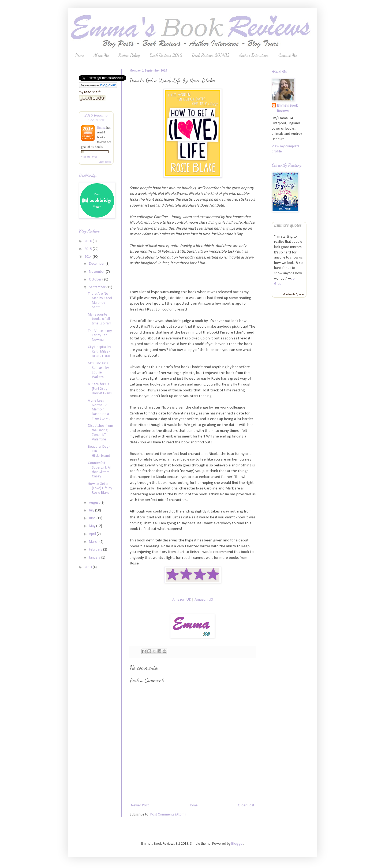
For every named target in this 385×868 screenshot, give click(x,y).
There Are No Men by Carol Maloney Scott (100, 300)
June (93, 518)
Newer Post (140, 805)
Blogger (237, 844)
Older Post (246, 805)
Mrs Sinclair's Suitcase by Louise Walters (98, 370)
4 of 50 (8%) (89, 157)
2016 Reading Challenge (96, 117)
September (98, 287)
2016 (89, 241)
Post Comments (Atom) (168, 815)
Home (80, 55)
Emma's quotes (288, 225)
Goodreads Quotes (294, 295)
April (93, 534)
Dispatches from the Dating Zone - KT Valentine (100, 433)
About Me (101, 55)
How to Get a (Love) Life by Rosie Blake (100, 489)
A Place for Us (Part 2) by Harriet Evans (100, 389)
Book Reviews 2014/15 (211, 55)
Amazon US (204, 600)
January (95, 558)
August (95, 503)
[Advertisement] (95, 659)
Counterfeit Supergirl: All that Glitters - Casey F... (100, 470)
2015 (89, 249)
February (96, 550)
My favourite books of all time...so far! (100, 319)
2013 (89, 567)
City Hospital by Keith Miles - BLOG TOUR (99, 352)
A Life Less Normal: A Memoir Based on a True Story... (99, 410)
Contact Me (288, 55)
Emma (101, 128)
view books (105, 162)
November (97, 272)
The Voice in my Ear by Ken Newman (100, 336)
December (97, 264)
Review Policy (129, 55)
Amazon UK (182, 600)
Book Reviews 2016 (166, 55)
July (92, 510)
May (93, 526)
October (96, 280)
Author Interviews (254, 55)
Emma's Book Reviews (287, 108)
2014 (89, 257)
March (94, 542)
